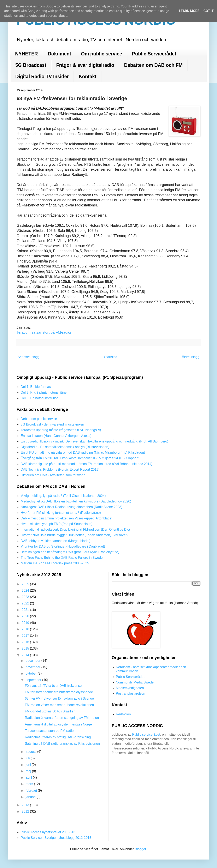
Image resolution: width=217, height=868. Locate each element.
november (34, 667)
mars (30, 784)
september (34, 680)
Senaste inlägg (29, 357)
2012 (26, 811)
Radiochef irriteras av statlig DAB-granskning (58, 737)
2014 (26, 655)
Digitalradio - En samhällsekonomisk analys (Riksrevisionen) (65, 447)
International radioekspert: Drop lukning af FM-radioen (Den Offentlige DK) (75, 529)
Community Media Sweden (136, 682)
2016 (26, 642)
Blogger (140, 849)
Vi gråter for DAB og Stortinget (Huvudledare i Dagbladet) (63, 546)
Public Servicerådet (154, 54)
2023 (26, 597)
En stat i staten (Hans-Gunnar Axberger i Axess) (56, 436)
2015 (26, 648)
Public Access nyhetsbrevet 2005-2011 (49, 832)
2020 (26, 616)
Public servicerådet (146, 734)
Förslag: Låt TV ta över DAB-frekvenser (54, 686)
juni (29, 765)
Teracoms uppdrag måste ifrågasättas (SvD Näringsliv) (61, 430)
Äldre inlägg (191, 357)
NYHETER (27, 54)
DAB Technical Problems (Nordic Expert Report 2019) (60, 469)
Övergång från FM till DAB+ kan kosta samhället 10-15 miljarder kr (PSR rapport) (80, 458)
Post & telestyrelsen (131, 694)
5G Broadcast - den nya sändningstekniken (52, 424)
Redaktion (123, 714)
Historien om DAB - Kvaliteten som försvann (53, 475)
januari (31, 797)
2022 (26, 603)
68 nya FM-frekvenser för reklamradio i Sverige (59, 698)
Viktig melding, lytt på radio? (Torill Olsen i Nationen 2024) (63, 496)
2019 (26, 623)
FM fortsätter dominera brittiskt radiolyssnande (59, 692)
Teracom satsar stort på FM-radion (44, 332)
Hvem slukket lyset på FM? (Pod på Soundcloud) (57, 524)
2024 (26, 590)
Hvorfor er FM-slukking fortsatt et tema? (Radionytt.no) (61, 513)
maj (29, 771)
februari (32, 791)
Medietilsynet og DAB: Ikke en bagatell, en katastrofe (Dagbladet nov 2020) (76, 501)
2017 (26, 636)
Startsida (111, 357)
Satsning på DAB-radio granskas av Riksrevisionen (62, 744)
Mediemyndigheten (130, 688)
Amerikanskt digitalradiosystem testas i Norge (58, 724)
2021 (26, 610)
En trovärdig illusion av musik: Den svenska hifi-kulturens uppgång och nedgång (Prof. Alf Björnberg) (94, 441)
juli (28, 758)
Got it (208, 11)
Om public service (101, 54)
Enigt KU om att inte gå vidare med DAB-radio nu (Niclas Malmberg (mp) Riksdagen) (83, 453)
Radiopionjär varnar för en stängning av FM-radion (62, 718)
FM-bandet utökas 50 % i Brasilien (50, 711)
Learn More (189, 11)
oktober (32, 673)
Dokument (59, 54)
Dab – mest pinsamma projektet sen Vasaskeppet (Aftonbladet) (67, 518)
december (34, 661)
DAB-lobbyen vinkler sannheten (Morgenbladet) (56, 541)
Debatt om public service (39, 419)
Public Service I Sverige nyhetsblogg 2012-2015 (56, 838)
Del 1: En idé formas (36, 387)
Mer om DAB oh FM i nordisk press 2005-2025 (55, 563)
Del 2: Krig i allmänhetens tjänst (44, 393)
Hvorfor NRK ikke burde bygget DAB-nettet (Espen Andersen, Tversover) (74, 535)
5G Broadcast (31, 65)
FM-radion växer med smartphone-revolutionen (59, 705)
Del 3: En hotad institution (40, 398)
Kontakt (88, 77)
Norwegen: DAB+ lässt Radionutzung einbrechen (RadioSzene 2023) (72, 507)
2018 (26, 629)
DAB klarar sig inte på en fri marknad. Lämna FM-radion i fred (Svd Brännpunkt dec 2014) (87, 464)
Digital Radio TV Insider (42, 77)
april (29, 777)
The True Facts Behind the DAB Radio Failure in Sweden (63, 558)
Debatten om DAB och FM (153, 65)
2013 (26, 805)
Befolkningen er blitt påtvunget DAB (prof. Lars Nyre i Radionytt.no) (70, 552)
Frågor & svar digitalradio (85, 65)
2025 (26, 584)
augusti (31, 752)
